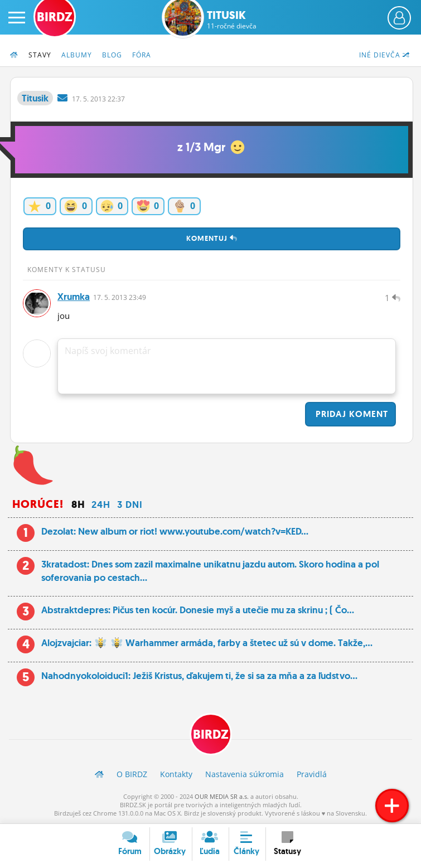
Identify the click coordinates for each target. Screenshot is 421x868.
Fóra (142, 55)
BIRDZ (211, 734)
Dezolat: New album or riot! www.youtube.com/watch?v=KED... (175, 531)
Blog (112, 55)
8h (78, 505)
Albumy (77, 55)
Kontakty (176, 774)
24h (101, 505)
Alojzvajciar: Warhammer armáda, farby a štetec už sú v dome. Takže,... (207, 643)
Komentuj (212, 238)
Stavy (40, 55)
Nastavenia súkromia (245, 774)
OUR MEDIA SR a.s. (222, 796)
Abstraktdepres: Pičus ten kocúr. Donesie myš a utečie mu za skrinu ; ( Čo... (198, 610)
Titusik (232, 20)
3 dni (130, 505)
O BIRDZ (132, 774)
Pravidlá (312, 774)
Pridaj (350, 414)
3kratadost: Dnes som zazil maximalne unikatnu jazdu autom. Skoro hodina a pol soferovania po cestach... (210, 571)
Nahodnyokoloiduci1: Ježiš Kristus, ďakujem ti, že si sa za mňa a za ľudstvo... (199, 676)
